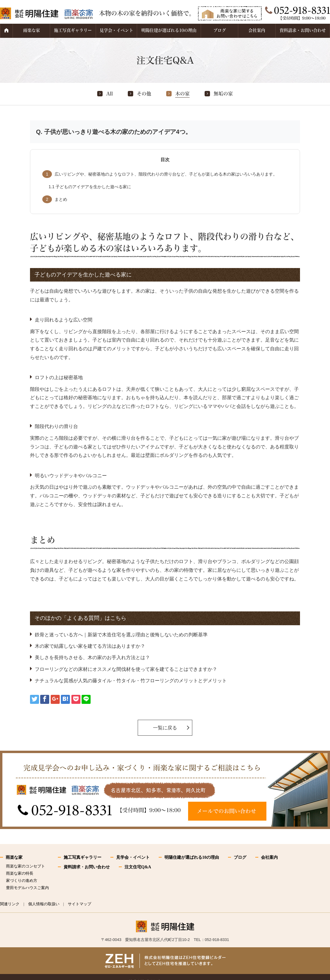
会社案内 (257, 30)
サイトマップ (79, 904)
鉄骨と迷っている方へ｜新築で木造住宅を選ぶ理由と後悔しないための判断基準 (121, 635)
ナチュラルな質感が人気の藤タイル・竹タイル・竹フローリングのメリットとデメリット (131, 681)
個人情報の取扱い (44, 904)
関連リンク (10, 904)
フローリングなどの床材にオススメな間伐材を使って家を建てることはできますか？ (126, 669)
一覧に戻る (165, 728)
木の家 (182, 94)
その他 (144, 94)
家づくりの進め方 (22, 880)
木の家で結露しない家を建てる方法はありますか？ (90, 646)
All (109, 94)
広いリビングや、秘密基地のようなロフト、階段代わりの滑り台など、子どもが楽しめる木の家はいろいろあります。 (160, 174)
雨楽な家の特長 (20, 873)
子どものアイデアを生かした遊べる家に (90, 187)
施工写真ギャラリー (73, 30)
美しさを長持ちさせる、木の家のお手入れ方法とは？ (92, 657)
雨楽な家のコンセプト (25, 866)
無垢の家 (223, 94)
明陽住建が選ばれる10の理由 (169, 30)
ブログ (220, 30)
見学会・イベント (116, 30)
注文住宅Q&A (138, 867)
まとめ (55, 199)
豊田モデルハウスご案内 (27, 888)
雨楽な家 (31, 30)
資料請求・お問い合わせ (303, 30)
